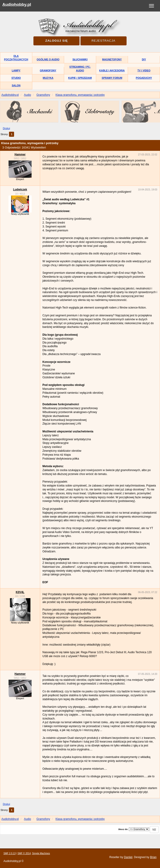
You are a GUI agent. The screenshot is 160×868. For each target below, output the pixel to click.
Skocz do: (123, 829)
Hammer (20, 154)
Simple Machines (41, 853)
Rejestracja (103, 41)
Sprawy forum (112, 78)
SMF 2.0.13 (10, 853)
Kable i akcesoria (112, 70)
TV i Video (144, 70)
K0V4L (20, 592)
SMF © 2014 (24, 853)
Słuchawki (80, 59)
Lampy (16, 70)
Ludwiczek (20, 189)
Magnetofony (112, 59)
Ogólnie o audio (48, 59)
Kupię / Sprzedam (80, 78)
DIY (144, 59)
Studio (16, 78)
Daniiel (128, 857)
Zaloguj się (56, 41)
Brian (153, 857)
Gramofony (48, 70)
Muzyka (48, 78)
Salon (16, 85)
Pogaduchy (144, 78)
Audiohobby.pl (17, 5)
